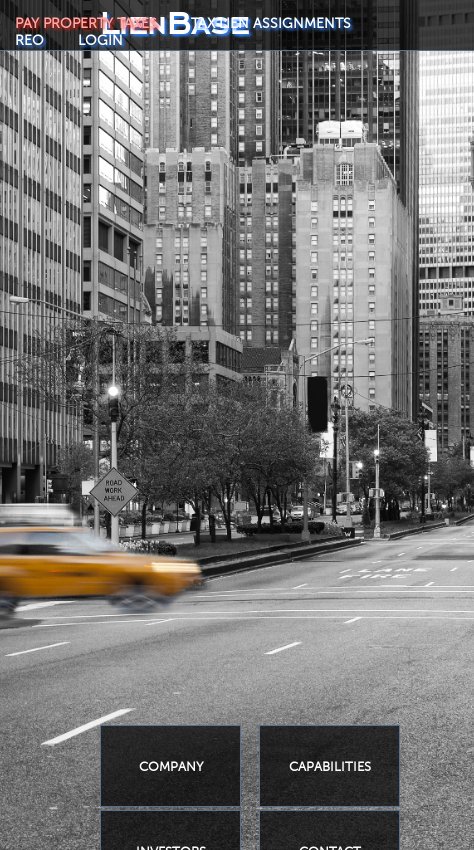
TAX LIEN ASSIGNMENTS (271, 23)
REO (29, 40)
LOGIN (100, 40)
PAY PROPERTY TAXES (86, 23)
